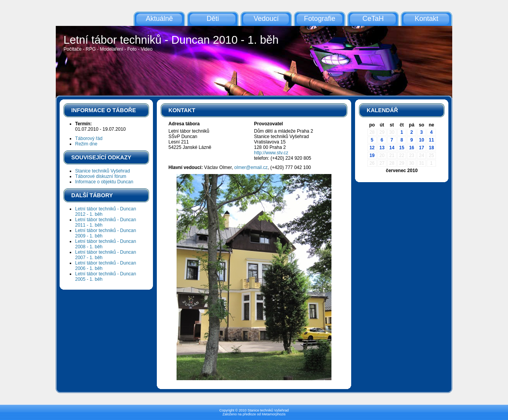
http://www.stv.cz (271, 153)
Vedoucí (266, 19)
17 (421, 148)
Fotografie (320, 19)
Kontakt (426, 19)
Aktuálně (159, 19)
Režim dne (86, 144)
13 (382, 148)
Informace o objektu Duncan (104, 182)
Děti (213, 19)
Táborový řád (89, 138)
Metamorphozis (274, 414)
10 (421, 140)
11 (432, 140)
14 (392, 148)
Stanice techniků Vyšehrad (103, 171)
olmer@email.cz (251, 167)
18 (432, 148)
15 (402, 148)
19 (372, 155)
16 (411, 148)
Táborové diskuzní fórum (101, 176)
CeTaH (373, 19)
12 (372, 148)
